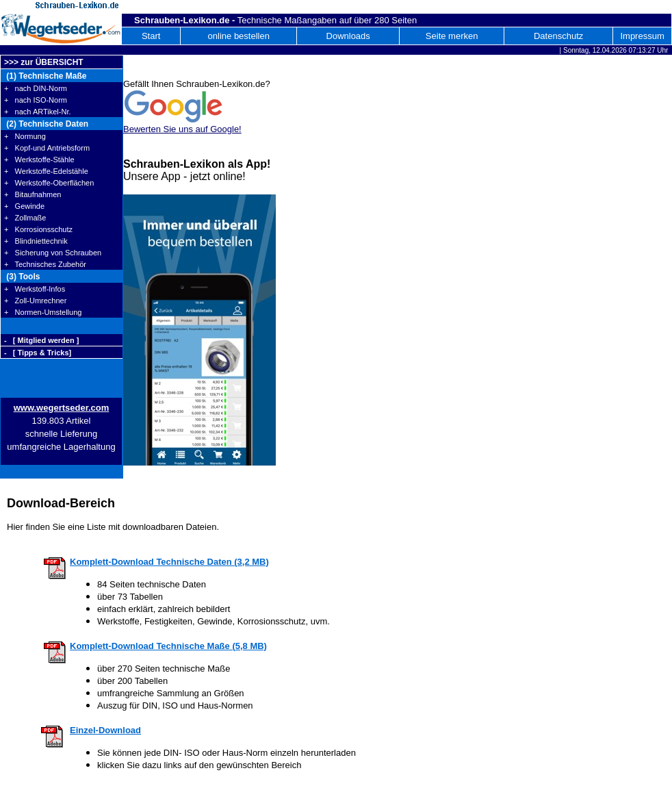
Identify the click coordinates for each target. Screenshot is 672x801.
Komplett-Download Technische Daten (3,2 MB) (169, 562)
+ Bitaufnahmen (33, 194)
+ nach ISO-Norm (36, 100)
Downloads (348, 36)
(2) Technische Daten (46, 124)
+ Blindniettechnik (36, 241)
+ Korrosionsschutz (38, 229)
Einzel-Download (105, 730)
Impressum (642, 36)
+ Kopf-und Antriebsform (47, 148)
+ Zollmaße (25, 218)
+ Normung (25, 136)
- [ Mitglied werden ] (41, 340)
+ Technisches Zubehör (45, 264)
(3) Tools (22, 277)
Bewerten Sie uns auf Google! (182, 129)
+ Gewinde (24, 206)
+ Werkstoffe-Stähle (39, 160)
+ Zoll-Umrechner (35, 301)
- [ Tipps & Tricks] (38, 353)
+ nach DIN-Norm (36, 88)
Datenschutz (558, 36)
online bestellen (239, 36)
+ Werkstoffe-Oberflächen (49, 183)
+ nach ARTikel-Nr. (38, 112)
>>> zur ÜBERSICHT (44, 62)
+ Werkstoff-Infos (35, 289)
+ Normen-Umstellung (43, 312)
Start (151, 36)
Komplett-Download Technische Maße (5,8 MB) (168, 646)
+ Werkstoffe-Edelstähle (46, 171)
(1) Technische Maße (45, 76)
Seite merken (452, 36)
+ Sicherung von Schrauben (53, 253)
